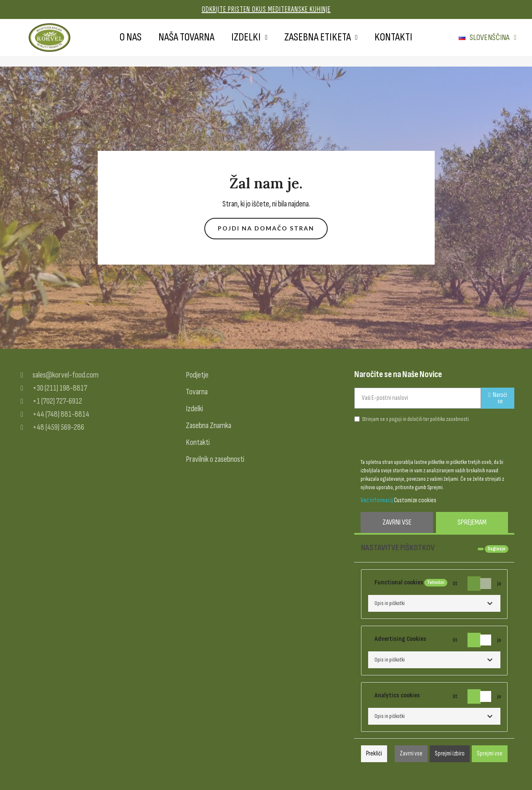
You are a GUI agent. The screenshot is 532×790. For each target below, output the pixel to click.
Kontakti (393, 37)
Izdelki (249, 37)
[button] (266, 229)
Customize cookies (415, 500)
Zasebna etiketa (321, 37)
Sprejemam (472, 522)
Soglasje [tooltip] (497, 549)
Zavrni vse (397, 522)
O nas (131, 37)
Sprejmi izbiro (450, 754)
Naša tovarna (186, 37)
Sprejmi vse (490, 754)
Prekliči (374, 754)
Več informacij (377, 500)
